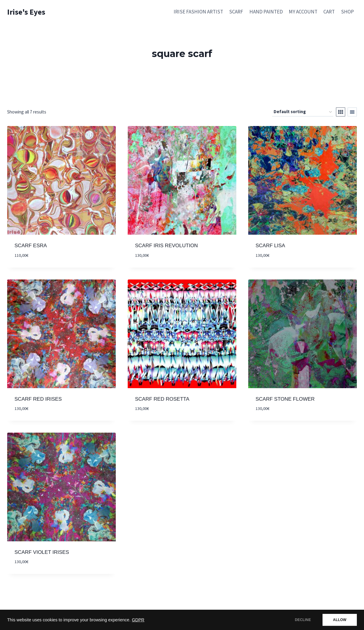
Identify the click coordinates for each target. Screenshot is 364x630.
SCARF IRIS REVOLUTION (167, 246)
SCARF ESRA (31, 246)
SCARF (236, 12)
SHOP (347, 12)
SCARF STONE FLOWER (285, 399)
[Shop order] (303, 112)
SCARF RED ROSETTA (162, 399)
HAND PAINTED (266, 12)
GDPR (138, 620)
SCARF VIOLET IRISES (42, 552)
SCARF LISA (270, 246)
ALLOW (340, 620)
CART (329, 12)
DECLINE (303, 620)
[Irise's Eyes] (26, 12)
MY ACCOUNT (303, 12)
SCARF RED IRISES (38, 399)
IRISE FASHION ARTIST (198, 12)
